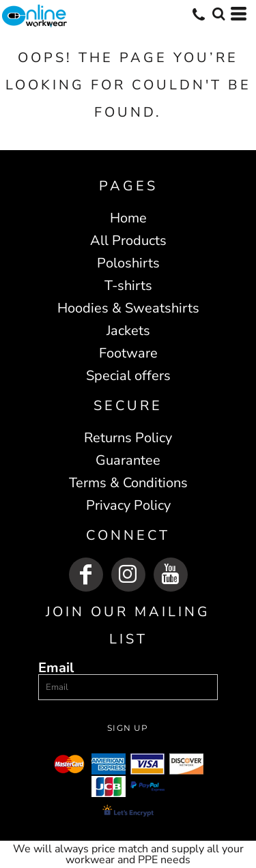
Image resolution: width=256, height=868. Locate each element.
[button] (218, 14)
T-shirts (128, 286)
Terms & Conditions (128, 483)
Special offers (128, 376)
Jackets (128, 331)
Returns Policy (128, 438)
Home (128, 218)
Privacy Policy (128, 505)
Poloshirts (128, 263)
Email (56, 667)
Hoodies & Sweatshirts (128, 308)
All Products (128, 241)
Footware (128, 353)
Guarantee (128, 460)
